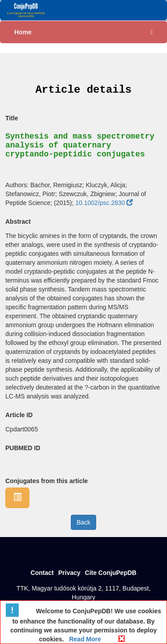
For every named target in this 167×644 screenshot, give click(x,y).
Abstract (18, 222)
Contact (42, 573)
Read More (84, 639)
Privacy (69, 573)
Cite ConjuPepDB (111, 573)
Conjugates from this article (47, 481)
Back (83, 522)
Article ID (19, 415)
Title (12, 118)
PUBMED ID (23, 448)
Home (23, 32)
